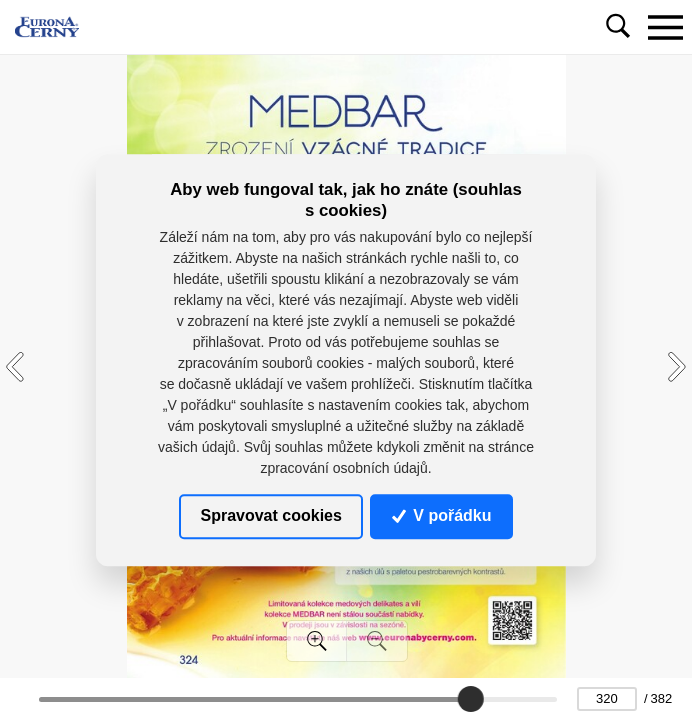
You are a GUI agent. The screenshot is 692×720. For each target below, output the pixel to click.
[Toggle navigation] (665, 27)
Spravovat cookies (270, 515)
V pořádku (442, 515)
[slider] (471, 699)
